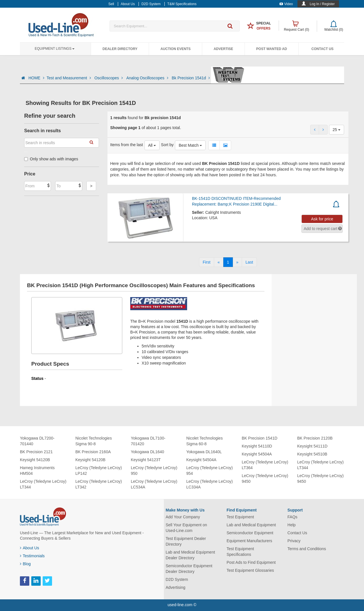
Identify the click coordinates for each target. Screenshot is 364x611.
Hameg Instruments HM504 (37, 471)
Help (292, 525)
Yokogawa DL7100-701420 (148, 441)
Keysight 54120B (35, 460)
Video (286, 4)
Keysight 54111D (312, 446)
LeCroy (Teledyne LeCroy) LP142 (99, 471)
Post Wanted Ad (272, 49)
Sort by (167, 145)
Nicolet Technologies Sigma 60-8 (204, 441)
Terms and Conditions (307, 549)
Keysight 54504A (201, 460)
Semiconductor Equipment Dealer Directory (189, 569)
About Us (30, 548)
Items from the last (127, 145)
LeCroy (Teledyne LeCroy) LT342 (99, 484)
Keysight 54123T (146, 460)
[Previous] (219, 262)
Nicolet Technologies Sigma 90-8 (94, 441)
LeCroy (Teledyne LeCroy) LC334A (209, 484)
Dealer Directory (120, 49)
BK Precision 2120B (315, 438)
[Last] (249, 262)
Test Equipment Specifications (240, 552)
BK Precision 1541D (259, 438)
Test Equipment (240, 517)
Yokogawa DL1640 (147, 452)
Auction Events (175, 49)
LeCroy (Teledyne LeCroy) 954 (209, 471)
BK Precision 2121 (36, 452)
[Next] (237, 262)
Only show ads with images (51, 159)
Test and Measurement (69, 78)
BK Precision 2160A (93, 452)
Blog (25, 564)
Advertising (176, 587)
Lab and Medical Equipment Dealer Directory (191, 555)
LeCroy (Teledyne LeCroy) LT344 (43, 484)
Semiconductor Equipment (250, 533)
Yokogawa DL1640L (204, 452)
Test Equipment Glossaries (250, 570)
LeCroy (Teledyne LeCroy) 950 (154, 471)
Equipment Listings (55, 49)
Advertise (223, 49)
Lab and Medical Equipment (251, 525)
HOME (36, 78)
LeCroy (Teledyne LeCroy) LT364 (265, 465)
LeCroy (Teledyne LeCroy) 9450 (265, 479)
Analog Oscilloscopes (148, 78)
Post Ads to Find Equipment (251, 562)
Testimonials (32, 556)
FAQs (292, 517)
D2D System (177, 579)
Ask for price (322, 219)
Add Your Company (183, 517)
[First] (207, 262)
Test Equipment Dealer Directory (186, 541)
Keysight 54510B (312, 454)
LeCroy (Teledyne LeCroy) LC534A (154, 484)
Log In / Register (322, 4)
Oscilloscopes (109, 78)
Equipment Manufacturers (249, 541)
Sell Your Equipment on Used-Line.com (187, 528)
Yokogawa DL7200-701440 (37, 441)
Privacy (294, 541)
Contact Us (322, 49)
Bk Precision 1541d (191, 78)
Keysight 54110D (257, 446)
